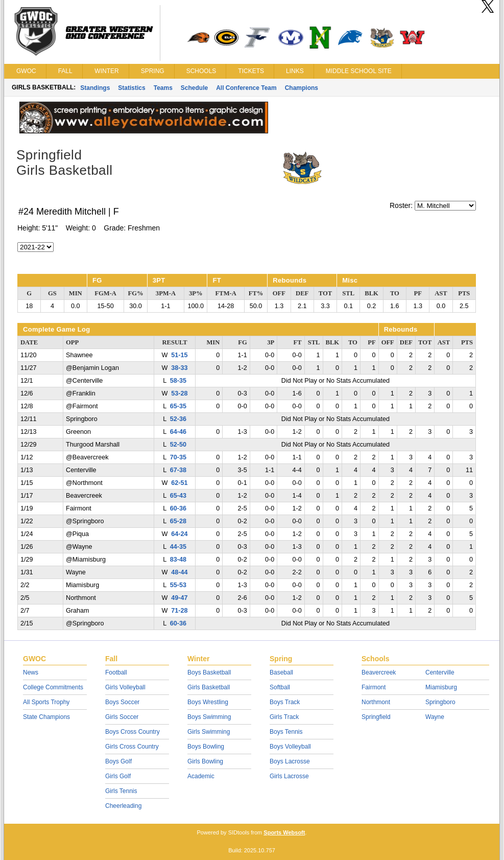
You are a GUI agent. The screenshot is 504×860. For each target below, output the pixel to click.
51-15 (179, 355)
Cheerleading (123, 806)
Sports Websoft (284, 832)
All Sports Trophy (46, 702)
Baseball (281, 672)
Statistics (131, 88)
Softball (280, 687)
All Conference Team (246, 88)
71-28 (179, 611)
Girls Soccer (122, 717)
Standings (95, 88)
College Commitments (53, 687)
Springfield (376, 717)
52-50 (178, 445)
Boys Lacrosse (290, 761)
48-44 (179, 572)
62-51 (179, 483)
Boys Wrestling (208, 702)
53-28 (179, 393)
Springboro (440, 702)
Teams (163, 88)
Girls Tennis (121, 791)
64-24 (179, 534)
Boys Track (285, 702)
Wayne (435, 717)
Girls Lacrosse (289, 776)
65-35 (178, 406)
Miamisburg (441, 687)
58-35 (178, 381)
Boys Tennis (286, 732)
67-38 (178, 470)
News (31, 672)
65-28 (178, 521)
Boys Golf (118, 761)
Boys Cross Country (133, 732)
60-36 (178, 508)
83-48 (178, 560)
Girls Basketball (209, 687)
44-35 (178, 547)
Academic (201, 776)
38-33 (179, 368)
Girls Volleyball (125, 687)
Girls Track (284, 717)
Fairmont (374, 687)
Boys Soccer (122, 702)
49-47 (179, 598)
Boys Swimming (209, 717)
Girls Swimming (209, 732)
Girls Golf (118, 776)
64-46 (178, 432)
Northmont (376, 702)
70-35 (178, 457)
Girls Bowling (205, 761)
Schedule (194, 88)
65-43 (178, 496)
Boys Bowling (206, 747)
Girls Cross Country (132, 747)
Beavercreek (379, 672)
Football (116, 672)
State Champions (46, 717)
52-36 (178, 419)
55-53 (178, 585)
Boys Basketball (209, 672)
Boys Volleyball (290, 747)
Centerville (440, 672)
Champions (302, 88)
